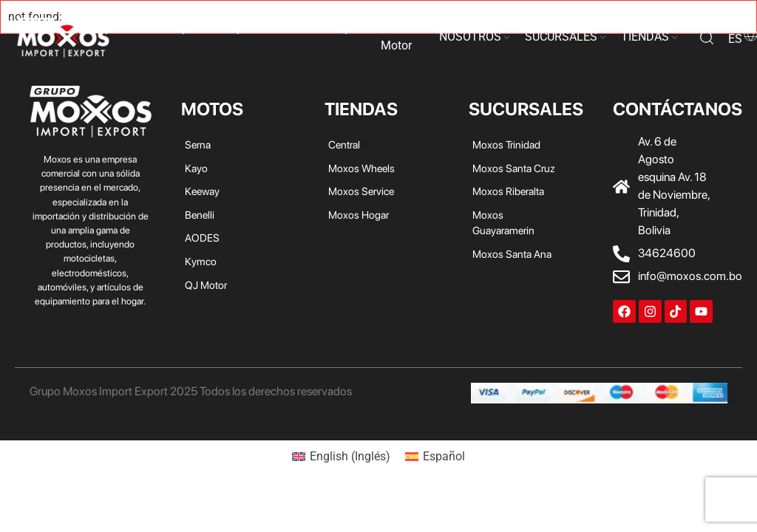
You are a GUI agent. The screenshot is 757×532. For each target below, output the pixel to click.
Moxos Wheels (361, 168)
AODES (311, 28)
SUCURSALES (561, 37)
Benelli (267, 28)
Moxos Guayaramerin (503, 223)
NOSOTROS (470, 37)
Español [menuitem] (444, 456)
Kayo (181, 28)
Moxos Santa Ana (512, 254)
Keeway (222, 28)
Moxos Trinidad (506, 144)
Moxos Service (361, 191)
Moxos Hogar (359, 215)
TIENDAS (645, 37)
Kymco (355, 28)
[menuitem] (341, 457)
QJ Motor (396, 37)
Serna (145, 28)
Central (344, 144)
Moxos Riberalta (508, 191)
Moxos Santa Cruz (514, 168)
